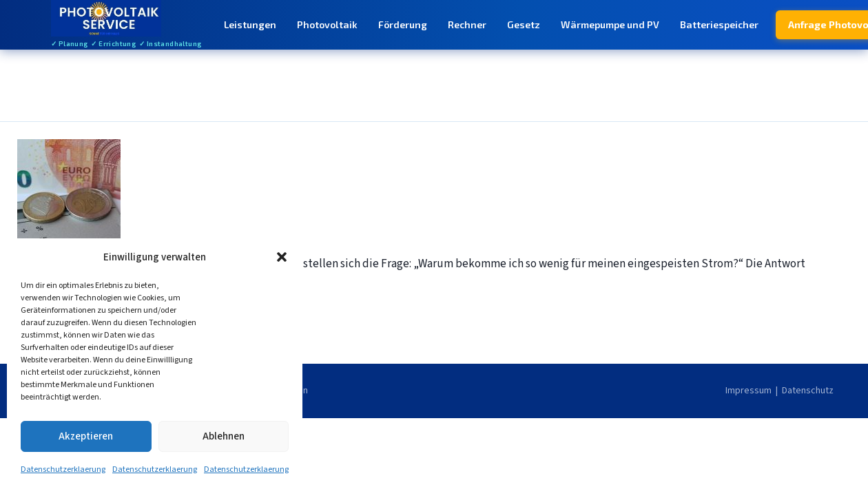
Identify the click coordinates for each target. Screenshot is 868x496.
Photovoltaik (327, 24)
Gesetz (524, 24)
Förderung (403, 24)
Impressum (748, 391)
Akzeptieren (86, 436)
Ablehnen (224, 436)
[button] (282, 257)
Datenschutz (808, 391)
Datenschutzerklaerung (63, 469)
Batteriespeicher (719, 24)
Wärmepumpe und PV (610, 24)
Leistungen (250, 24)
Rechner (467, 24)
